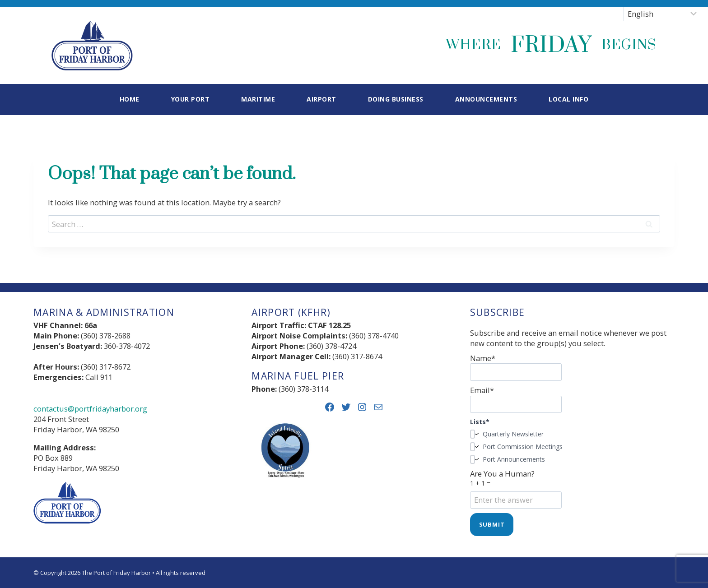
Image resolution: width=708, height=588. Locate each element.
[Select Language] (662, 14)
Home (130, 99)
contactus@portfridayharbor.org (90, 409)
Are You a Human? (572, 487)
